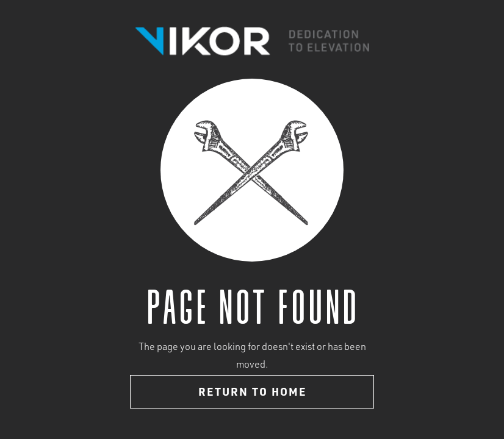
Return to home (252, 393)
